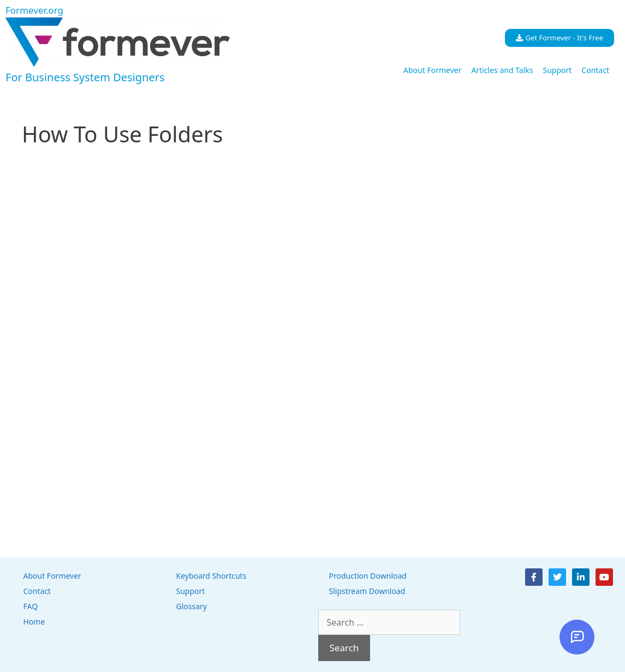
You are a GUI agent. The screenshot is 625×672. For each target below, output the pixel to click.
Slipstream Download (367, 591)
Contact (595, 70)
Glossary (192, 606)
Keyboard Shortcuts (212, 576)
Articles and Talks (502, 70)
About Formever (432, 70)
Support (557, 70)
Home (34, 622)
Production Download (368, 576)
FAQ (31, 606)
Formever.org (34, 10)
